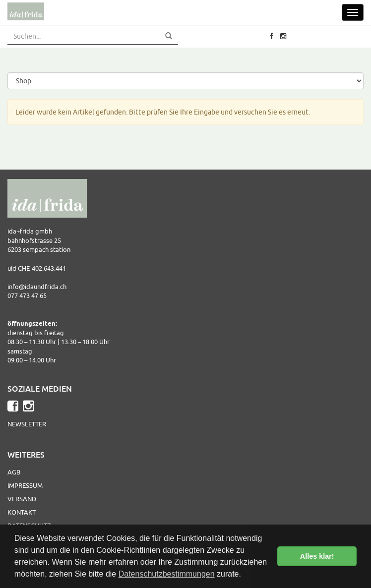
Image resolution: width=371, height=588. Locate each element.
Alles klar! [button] (317, 556)
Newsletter (27, 424)
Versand (22, 499)
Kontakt (22, 512)
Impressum (25, 485)
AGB (14, 472)
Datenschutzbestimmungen (167, 574)
